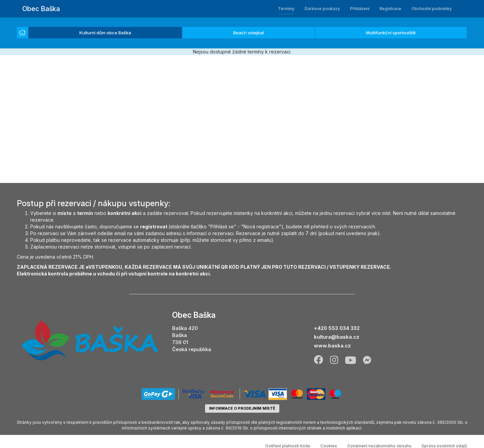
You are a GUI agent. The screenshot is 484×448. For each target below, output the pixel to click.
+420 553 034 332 (337, 328)
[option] (22, 33)
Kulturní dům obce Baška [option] (105, 33)
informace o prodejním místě (242, 408)
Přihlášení (360, 9)
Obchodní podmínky (432, 9)
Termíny (286, 9)
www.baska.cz (332, 346)
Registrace (390, 9)
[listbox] (242, 33)
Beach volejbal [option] (249, 33)
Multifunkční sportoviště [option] (391, 33)
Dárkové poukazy (322, 9)
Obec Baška (41, 9)
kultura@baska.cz (337, 337)
